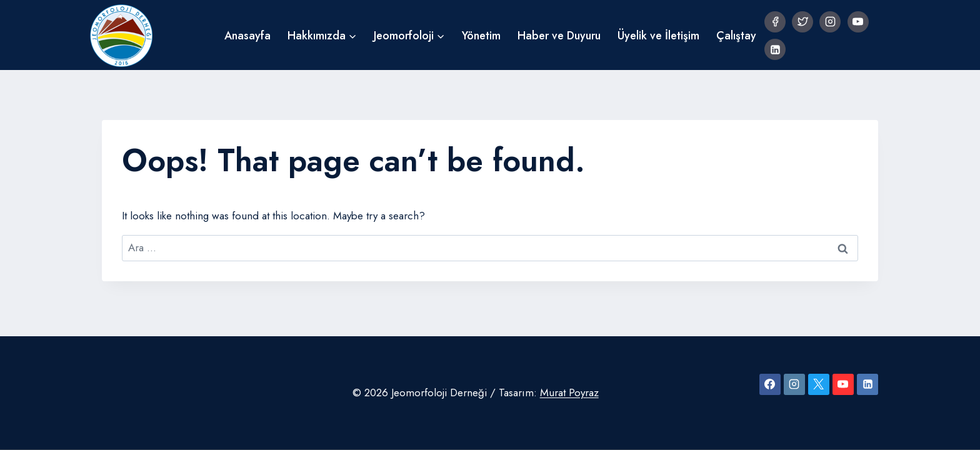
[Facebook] (775, 22)
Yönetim (481, 36)
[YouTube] (858, 22)
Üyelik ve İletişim (658, 36)
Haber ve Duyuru (559, 36)
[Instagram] (830, 22)
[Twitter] (802, 22)
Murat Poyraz (569, 392)
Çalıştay (736, 36)
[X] (819, 384)
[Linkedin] (775, 49)
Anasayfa (247, 36)
